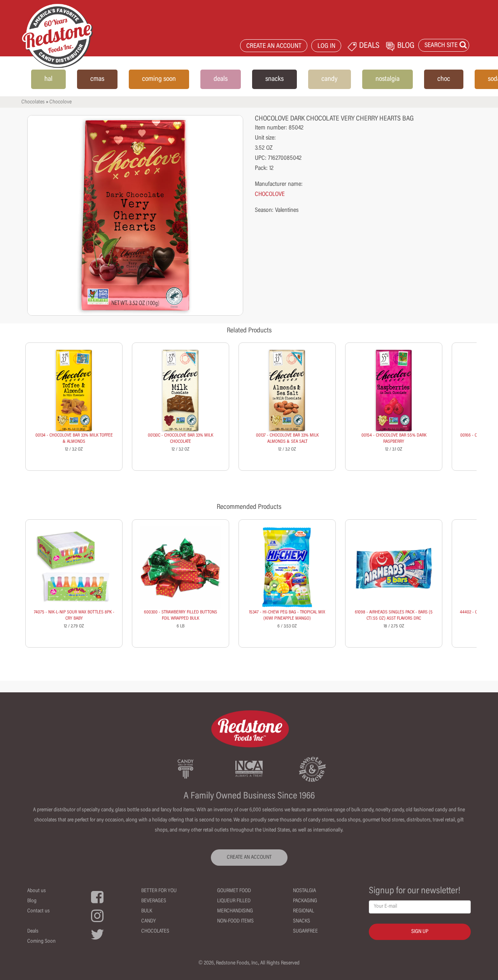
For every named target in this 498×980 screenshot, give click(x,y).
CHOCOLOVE (270, 194)
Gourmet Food (234, 891)
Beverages (154, 901)
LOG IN (326, 46)
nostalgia (388, 79)
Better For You (159, 891)
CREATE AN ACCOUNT (274, 46)
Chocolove (60, 102)
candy (330, 79)
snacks (274, 79)
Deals (33, 931)
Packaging (305, 901)
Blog (32, 901)
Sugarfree (305, 931)
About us (37, 891)
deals (221, 79)
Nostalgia (304, 891)
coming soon (159, 79)
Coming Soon (41, 942)
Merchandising (235, 911)
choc (444, 79)
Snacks (302, 921)
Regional (303, 911)
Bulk (147, 911)
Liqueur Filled (234, 901)
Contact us (39, 911)
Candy (149, 921)
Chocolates (33, 102)
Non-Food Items (235, 921)
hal (48, 79)
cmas (97, 79)
